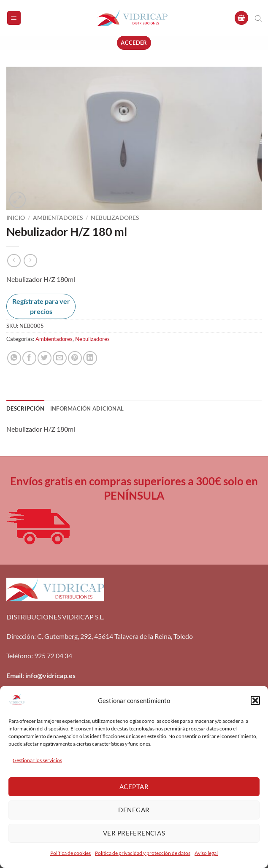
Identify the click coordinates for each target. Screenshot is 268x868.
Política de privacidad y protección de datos (143, 853)
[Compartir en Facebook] (29, 358)
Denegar (134, 810)
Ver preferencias (134, 833)
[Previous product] (30, 261)
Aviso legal (206, 853)
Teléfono (19, 656)
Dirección (20, 636)
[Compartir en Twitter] (45, 358)
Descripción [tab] (25, 408)
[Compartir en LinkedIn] (90, 358)
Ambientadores (58, 218)
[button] (255, 700)
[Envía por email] (60, 358)
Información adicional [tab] (87, 408)
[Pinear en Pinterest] (75, 358)
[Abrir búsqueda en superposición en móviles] (258, 18)
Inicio (16, 218)
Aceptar (134, 787)
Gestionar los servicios (37, 760)
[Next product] (14, 261)
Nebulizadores (115, 218)
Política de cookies (70, 853)
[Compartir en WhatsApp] (14, 358)
